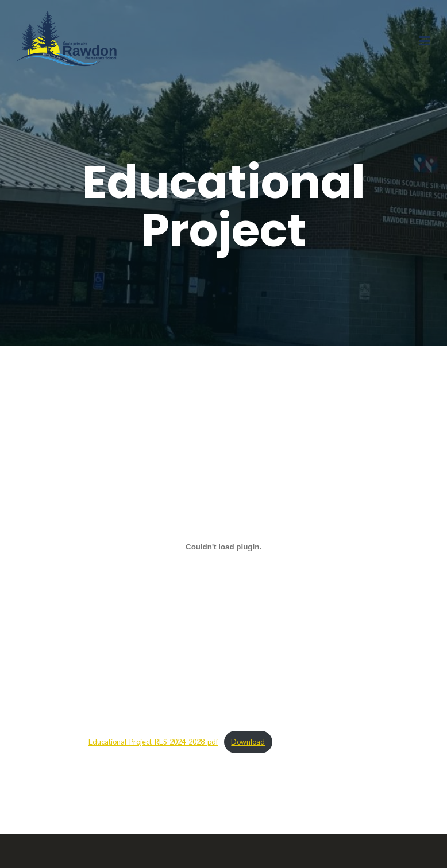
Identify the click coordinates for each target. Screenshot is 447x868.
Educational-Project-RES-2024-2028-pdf (153, 742)
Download (248, 742)
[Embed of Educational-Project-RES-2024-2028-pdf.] (223, 547)
